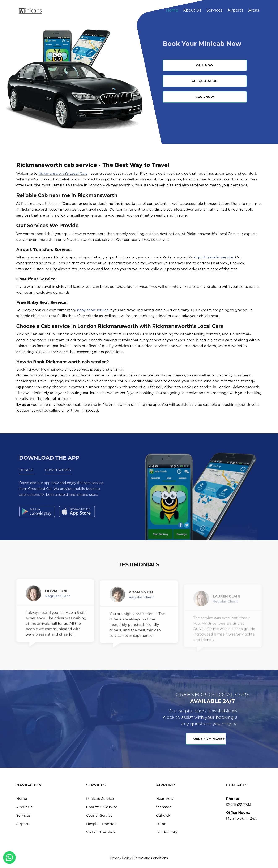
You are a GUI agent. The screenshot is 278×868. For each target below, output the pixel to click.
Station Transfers (101, 832)
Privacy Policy (121, 858)
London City (167, 832)
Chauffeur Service (102, 807)
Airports (235, 10)
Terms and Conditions (151, 858)
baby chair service (93, 310)
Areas (254, 10)
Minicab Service (100, 799)
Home (172, 10)
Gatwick (163, 815)
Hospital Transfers (102, 824)
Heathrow (165, 799)
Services (215, 10)
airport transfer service (213, 257)
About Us (192, 10)
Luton (161, 824)
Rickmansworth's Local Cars (63, 173)
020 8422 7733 (238, 805)
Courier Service (99, 815)
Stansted (164, 807)
